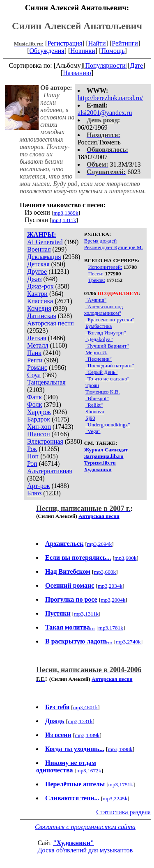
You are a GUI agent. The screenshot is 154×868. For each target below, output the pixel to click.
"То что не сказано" (107, 379)
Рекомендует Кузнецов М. (114, 247)
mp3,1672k (89, 771)
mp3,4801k (85, 707)
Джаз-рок (40, 286)
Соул (34, 375)
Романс (37, 368)
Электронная (45, 441)
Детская (38, 264)
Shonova (95, 411)
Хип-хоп (39, 427)
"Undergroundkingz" (108, 425)
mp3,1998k (120, 749)
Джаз (34, 279)
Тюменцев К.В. (103, 392)
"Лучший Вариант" (107, 346)
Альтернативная (50, 471)
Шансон (38, 434)
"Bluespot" (97, 398)
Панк (34, 353)
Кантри (37, 294)
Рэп (32, 464)
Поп (33, 456)
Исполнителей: (105, 267)
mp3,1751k (121, 784)
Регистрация (65, 43)
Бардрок (39, 419)
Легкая (37, 338)
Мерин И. (96, 352)
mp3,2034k (110, 586)
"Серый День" (101, 372)
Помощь (113, 51)
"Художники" (74, 843)
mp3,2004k (113, 600)
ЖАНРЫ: (42, 235)
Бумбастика (99, 326)
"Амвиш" (96, 300)
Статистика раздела (123, 812)
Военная (39, 249)
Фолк (34, 404)
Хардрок (39, 412)
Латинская (42, 316)
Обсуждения (47, 51)
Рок (32, 449)
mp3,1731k (80, 721)
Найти (97, 43)
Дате (137, 65)
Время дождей (101, 241)
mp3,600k (126, 558)
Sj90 (90, 418)
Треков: (97, 280)
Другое (37, 271)
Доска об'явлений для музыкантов (85, 850)
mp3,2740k (128, 642)
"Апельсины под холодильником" (103, 310)
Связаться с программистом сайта (85, 827)
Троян (92, 385)
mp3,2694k (99, 544)
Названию (77, 73)
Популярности (105, 65)
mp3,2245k (115, 798)
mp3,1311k (64, 220)
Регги (35, 360)
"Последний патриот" (110, 365)
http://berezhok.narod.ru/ (110, 98)
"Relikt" (94, 405)
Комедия (39, 308)
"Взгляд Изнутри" (106, 333)
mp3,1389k (66, 213)
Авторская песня (51, 323)
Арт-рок (38, 486)
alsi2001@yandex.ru (105, 113)
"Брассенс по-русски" (110, 319)
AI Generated (45, 242)
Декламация (44, 257)
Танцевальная (46, 382)
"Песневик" (99, 359)
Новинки (83, 51)
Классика (40, 301)
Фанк (34, 397)
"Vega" (93, 431)
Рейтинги (125, 43)
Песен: (96, 274)
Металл (38, 345)
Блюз (34, 493)
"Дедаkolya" (99, 339)
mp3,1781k (111, 628)
